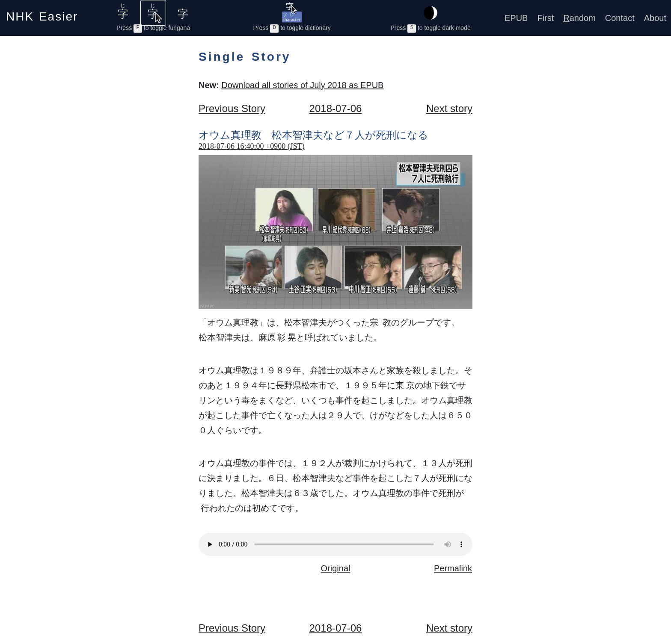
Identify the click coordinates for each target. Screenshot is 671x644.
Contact (620, 18)
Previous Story (232, 108)
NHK (42, 14)
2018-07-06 (336, 108)
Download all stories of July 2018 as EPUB (302, 85)
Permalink (453, 568)
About (655, 18)
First (545, 18)
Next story (449, 108)
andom (579, 18)
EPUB (516, 18)
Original (336, 568)
